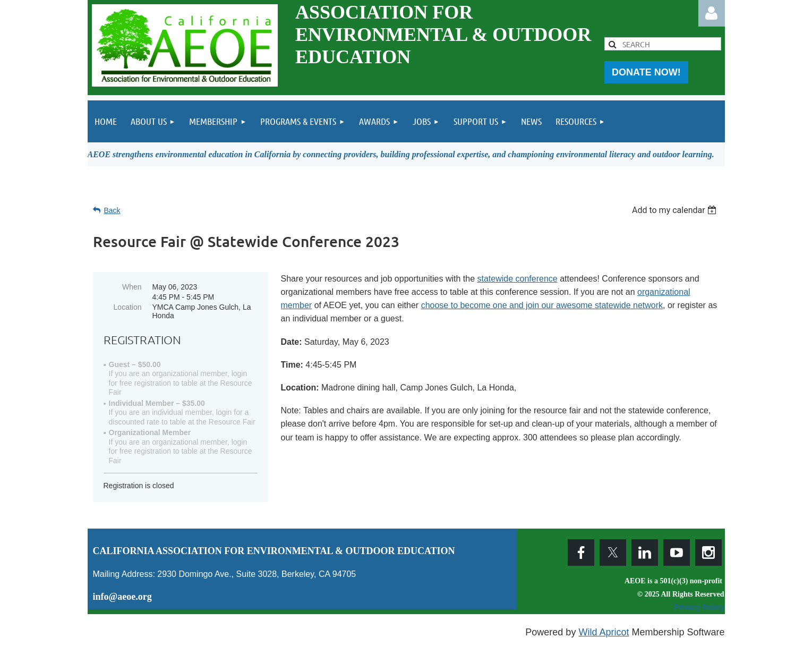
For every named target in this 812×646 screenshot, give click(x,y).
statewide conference (518, 279)
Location (128, 307)
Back (112, 210)
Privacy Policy (699, 607)
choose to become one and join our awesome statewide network (542, 305)
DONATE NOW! (646, 72)
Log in (712, 13)
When (132, 287)
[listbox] (676, 210)
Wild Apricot (604, 632)
